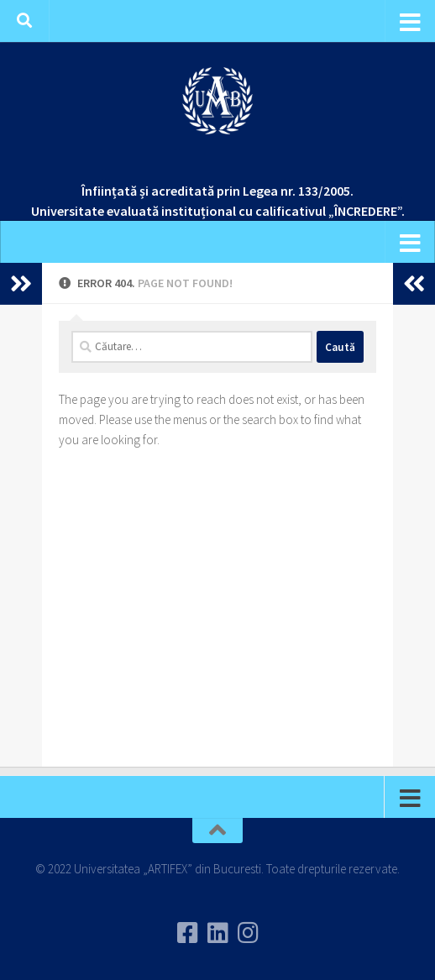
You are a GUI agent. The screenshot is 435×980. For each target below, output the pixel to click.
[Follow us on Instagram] (248, 933)
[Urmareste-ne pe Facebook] (187, 933)
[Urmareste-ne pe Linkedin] (217, 933)
